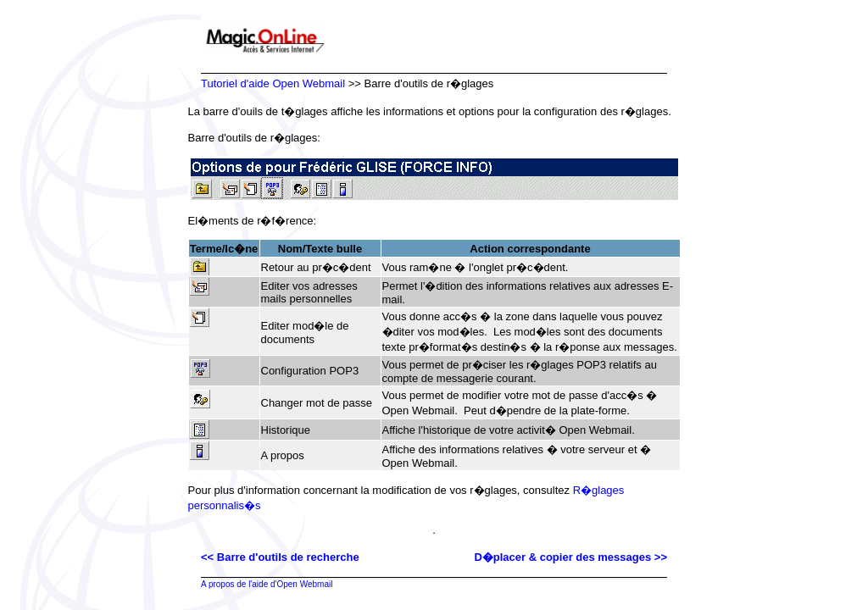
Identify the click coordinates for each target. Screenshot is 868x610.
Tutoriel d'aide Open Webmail (273, 83)
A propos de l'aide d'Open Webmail (267, 584)
